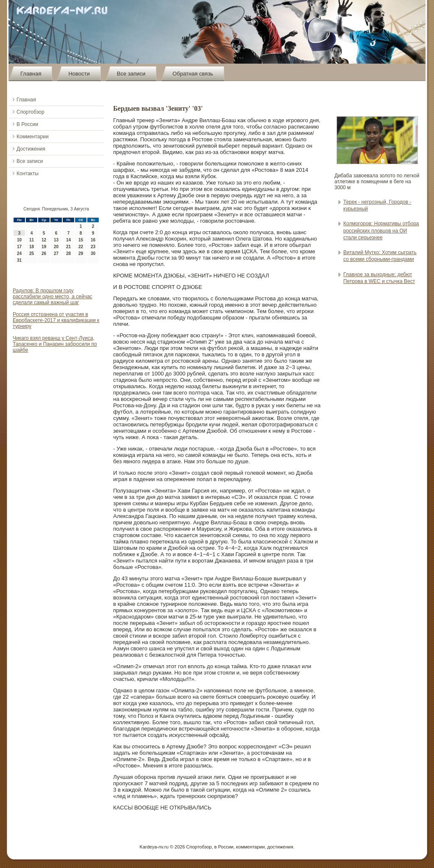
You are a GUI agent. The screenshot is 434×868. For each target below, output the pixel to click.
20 (56, 247)
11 (32, 240)
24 (19, 253)
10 (19, 240)
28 (68, 253)
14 (68, 240)
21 (68, 247)
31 (19, 260)
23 (93, 247)
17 (19, 247)
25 (32, 253)
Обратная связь (193, 74)
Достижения (31, 149)
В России (27, 124)
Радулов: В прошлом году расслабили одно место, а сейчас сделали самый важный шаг (53, 297)
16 (93, 240)
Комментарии (33, 137)
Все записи (131, 74)
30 (93, 253)
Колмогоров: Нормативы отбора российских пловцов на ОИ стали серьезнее (381, 231)
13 (56, 240)
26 (44, 253)
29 (81, 253)
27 (56, 253)
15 (81, 240)
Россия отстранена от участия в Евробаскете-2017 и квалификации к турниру (56, 320)
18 (32, 247)
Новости (79, 74)
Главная (31, 74)
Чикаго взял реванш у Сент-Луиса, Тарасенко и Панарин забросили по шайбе (55, 344)
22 (81, 247)
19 (44, 247)
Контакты (28, 174)
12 (44, 240)
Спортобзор (31, 112)
